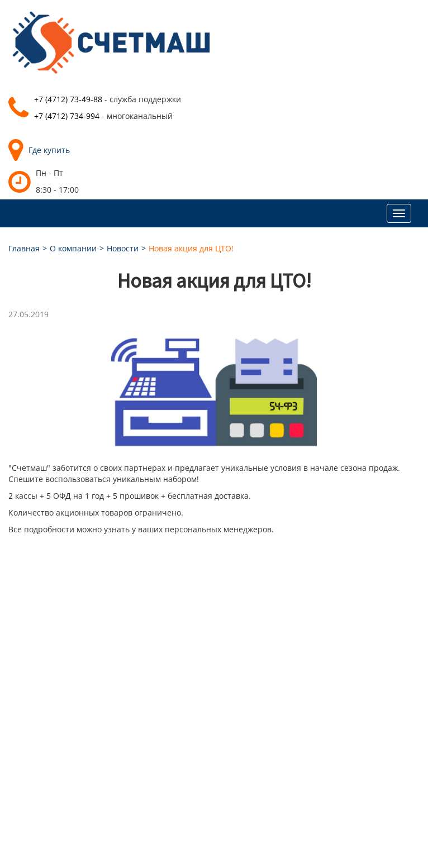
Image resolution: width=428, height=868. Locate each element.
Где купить (39, 150)
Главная (24, 248)
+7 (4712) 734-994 (67, 116)
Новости (123, 248)
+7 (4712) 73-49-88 (68, 99)
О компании (73, 248)
